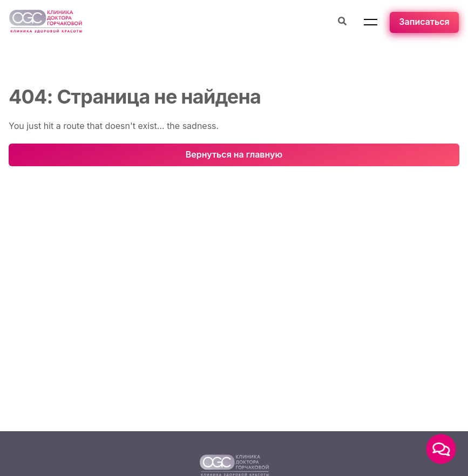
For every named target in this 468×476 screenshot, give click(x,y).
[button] (371, 22)
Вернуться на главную (234, 154)
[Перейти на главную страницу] (46, 22)
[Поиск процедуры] (342, 22)
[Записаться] (424, 22)
